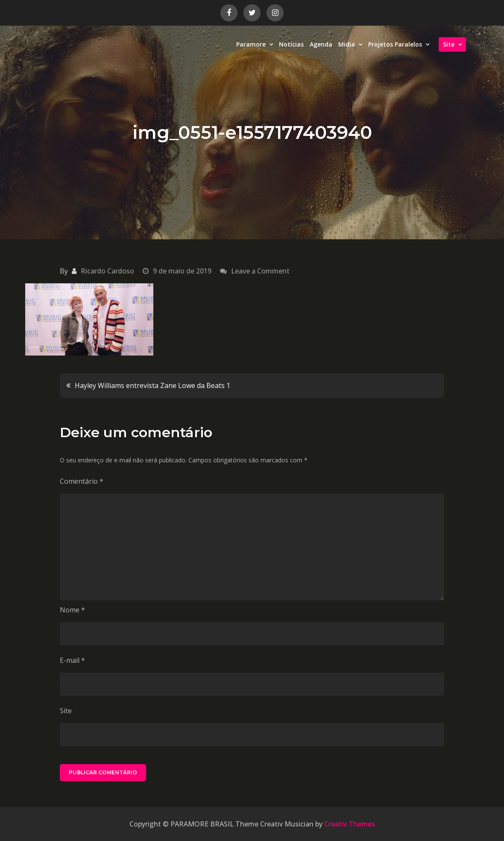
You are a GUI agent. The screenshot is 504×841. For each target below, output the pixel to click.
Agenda (321, 44)
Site (449, 44)
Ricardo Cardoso (107, 271)
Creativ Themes (350, 824)
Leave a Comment (260, 271)
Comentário (82, 481)
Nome (72, 610)
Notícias (291, 44)
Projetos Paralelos (395, 44)
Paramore (251, 44)
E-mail (72, 660)
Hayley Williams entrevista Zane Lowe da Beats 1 (152, 385)
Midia (347, 44)
